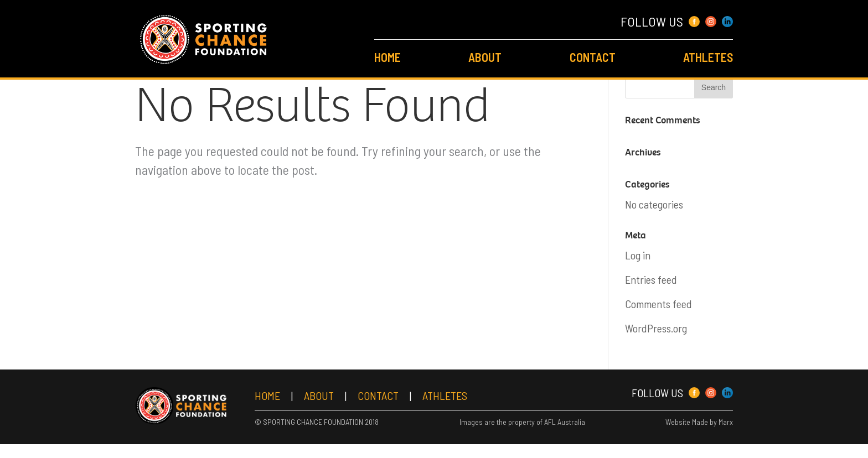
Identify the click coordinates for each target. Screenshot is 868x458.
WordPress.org (656, 328)
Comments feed (658, 304)
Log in (638, 255)
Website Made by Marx (699, 433)
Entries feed (651, 279)
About (485, 57)
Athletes (708, 57)
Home (387, 57)
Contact (593, 57)
